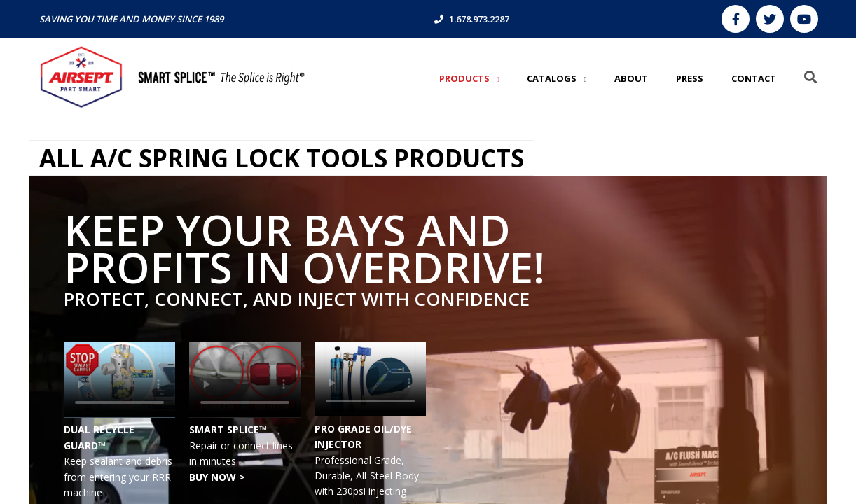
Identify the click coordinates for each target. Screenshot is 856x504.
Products (465, 78)
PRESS (690, 78)
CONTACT (754, 78)
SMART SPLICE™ (228, 429)
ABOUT (631, 78)
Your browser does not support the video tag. (119, 380)
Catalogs (553, 78)
